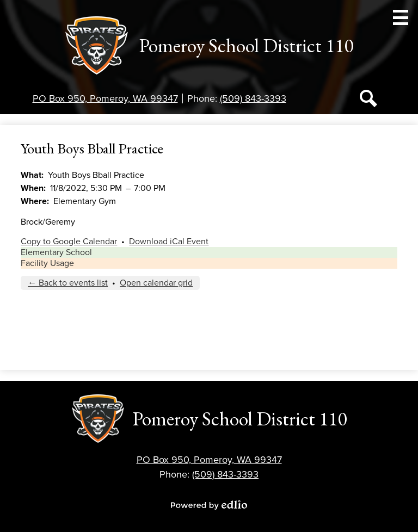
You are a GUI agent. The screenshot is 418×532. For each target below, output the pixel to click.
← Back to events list (68, 283)
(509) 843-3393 (253, 98)
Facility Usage (47, 263)
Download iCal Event (169, 242)
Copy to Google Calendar (69, 242)
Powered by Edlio (209, 505)
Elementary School (56, 252)
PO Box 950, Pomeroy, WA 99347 (105, 98)
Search (368, 101)
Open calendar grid (156, 283)
